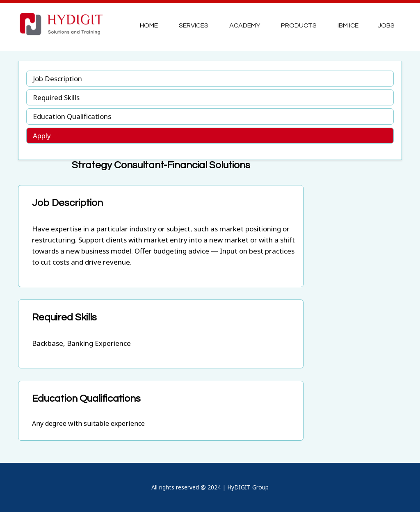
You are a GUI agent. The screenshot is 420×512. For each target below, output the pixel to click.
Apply (46, 136)
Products (299, 25)
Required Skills (56, 97)
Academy (245, 25)
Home (149, 25)
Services (194, 25)
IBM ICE (348, 25)
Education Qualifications (72, 116)
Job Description (57, 79)
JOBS (386, 25)
